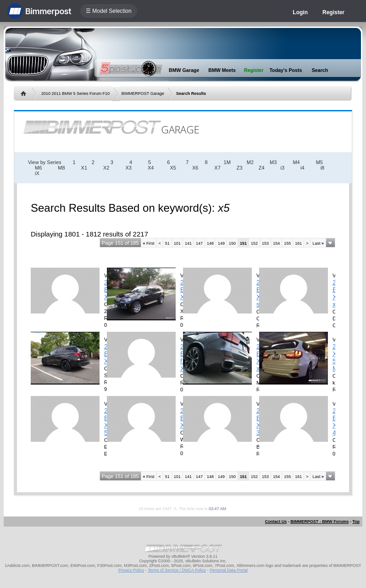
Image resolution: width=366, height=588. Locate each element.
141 (188, 243)
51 (167, 243)
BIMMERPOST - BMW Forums (319, 522)
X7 (217, 168)
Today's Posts (286, 70)
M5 (319, 162)
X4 (151, 168)
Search (320, 70)
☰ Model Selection (109, 11)
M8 (61, 168)
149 (221, 243)
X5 (173, 168)
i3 (283, 168)
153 (265, 243)
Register (333, 12)
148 (210, 243)
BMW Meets (222, 70)
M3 (273, 162)
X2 (106, 168)
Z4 (262, 168)
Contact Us (276, 522)
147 (199, 243)
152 (254, 243)
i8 (323, 168)
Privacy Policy (131, 570)
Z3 (240, 168)
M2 (250, 162)
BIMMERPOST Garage (143, 93)
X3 (128, 168)
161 (298, 243)
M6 (38, 168)
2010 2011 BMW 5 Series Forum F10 (75, 93)
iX (37, 173)
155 (287, 243)
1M (227, 162)
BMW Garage (184, 70)
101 (177, 243)
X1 (84, 168)
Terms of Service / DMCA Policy (177, 570)
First (149, 243)
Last (318, 243)
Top (356, 522)
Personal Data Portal (229, 570)
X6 (195, 168)
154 (276, 243)
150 (232, 243)
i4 (302, 168)
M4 (296, 162)
